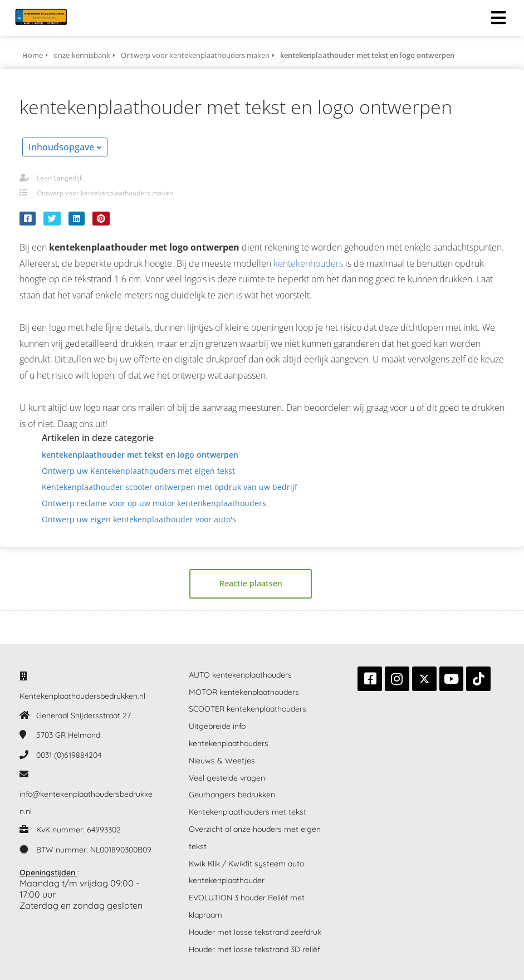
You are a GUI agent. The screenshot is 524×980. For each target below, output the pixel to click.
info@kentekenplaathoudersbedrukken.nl (86, 803)
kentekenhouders (308, 263)
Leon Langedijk (60, 178)
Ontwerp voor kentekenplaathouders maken (105, 193)
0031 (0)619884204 (69, 755)
